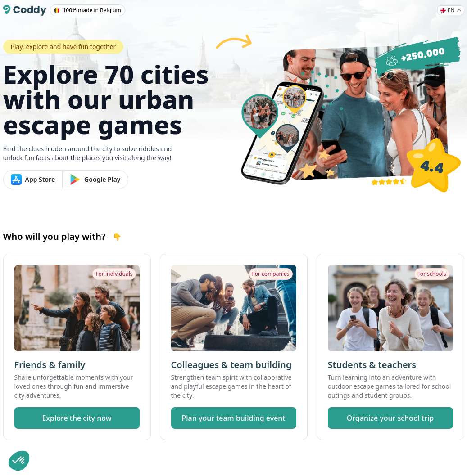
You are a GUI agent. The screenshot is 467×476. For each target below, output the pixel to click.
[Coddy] (25, 10)
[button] (19, 461)
